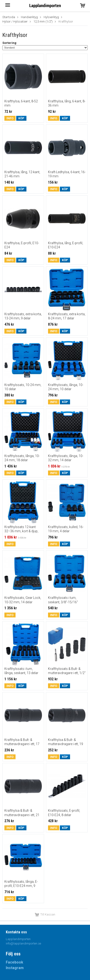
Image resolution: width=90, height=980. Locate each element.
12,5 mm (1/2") (43, 21)
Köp (21, 118)
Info (10, 118)
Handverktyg (29, 17)
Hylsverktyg (51, 17)
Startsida (9, 17)
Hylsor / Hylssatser (15, 21)
